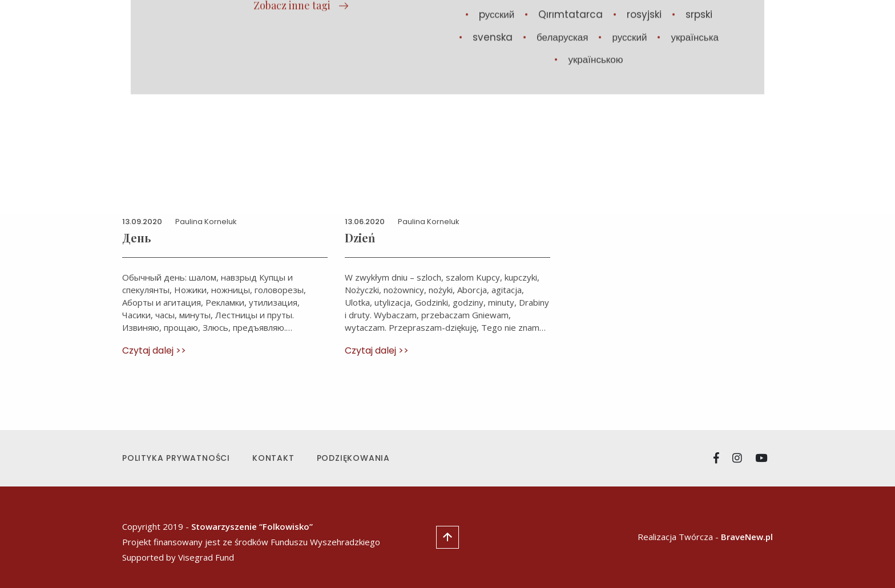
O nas (626, 33)
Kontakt (273, 458)
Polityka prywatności (176, 458)
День (137, 238)
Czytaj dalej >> (154, 350)
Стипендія (676, 33)
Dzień (360, 238)
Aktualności (468, 33)
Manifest (578, 33)
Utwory (527, 33)
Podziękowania (353, 458)
